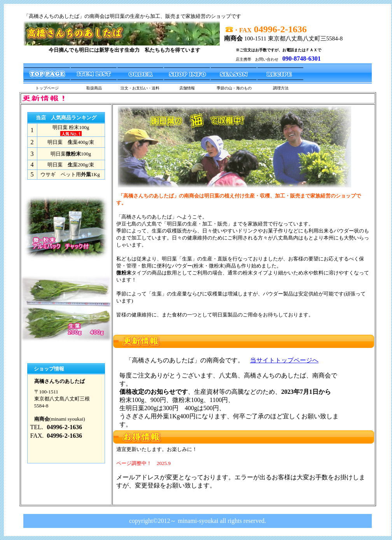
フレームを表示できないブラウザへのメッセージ (233, 389)
